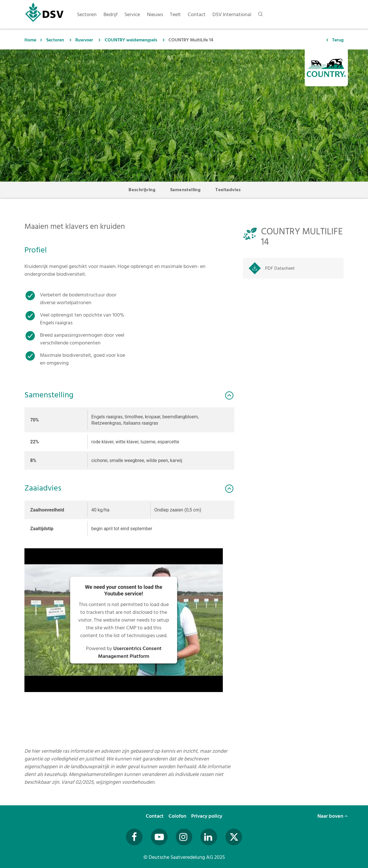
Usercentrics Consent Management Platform (130, 652)
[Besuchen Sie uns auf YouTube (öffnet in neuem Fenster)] (159, 837)
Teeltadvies (228, 190)
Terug (338, 40)
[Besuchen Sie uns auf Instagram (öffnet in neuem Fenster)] (184, 837)
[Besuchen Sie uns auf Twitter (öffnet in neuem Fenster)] (234, 837)
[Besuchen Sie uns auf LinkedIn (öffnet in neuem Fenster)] (209, 837)
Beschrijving (142, 190)
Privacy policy (207, 816)
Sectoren (55, 40)
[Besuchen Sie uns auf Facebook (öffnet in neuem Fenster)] (134, 837)
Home (30, 40)
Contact (155, 816)
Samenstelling (185, 190)
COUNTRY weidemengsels (131, 40)
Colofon (178, 816)
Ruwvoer (84, 40)
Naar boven (333, 816)
